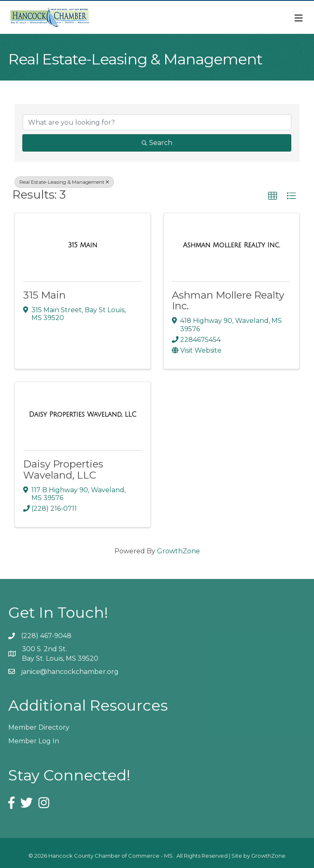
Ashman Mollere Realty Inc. (228, 300)
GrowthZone (178, 551)
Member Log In (34, 741)
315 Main (44, 295)
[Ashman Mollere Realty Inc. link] (232, 245)
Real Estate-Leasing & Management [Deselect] (64, 182)
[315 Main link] (83, 245)
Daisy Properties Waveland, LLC (63, 469)
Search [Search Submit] (157, 143)
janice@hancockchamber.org (70, 672)
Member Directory (39, 727)
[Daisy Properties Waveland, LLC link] (83, 415)
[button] (273, 196)
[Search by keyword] (157, 122)
